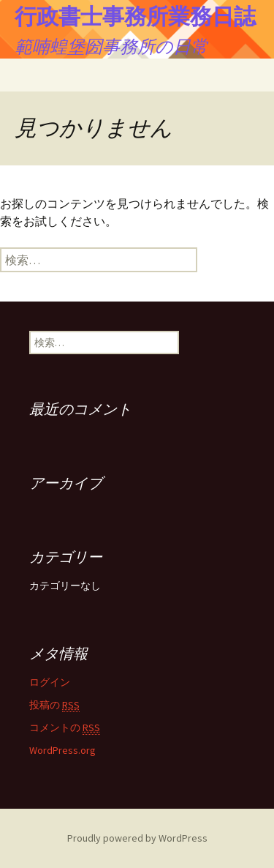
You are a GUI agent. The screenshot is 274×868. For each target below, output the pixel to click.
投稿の (54, 705)
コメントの (65, 728)
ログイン (50, 682)
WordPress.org (62, 750)
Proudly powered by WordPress (137, 838)
